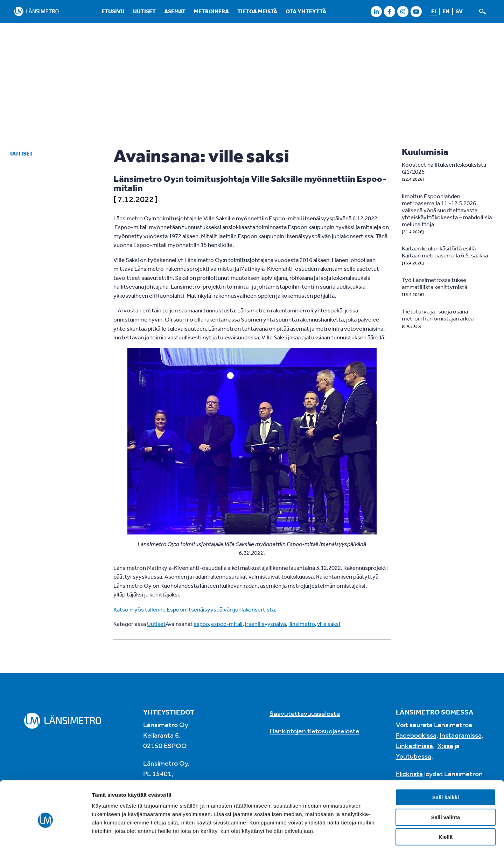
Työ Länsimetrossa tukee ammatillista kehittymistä (435, 283)
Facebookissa (416, 735)
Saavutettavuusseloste (305, 713)
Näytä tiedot (374, 835)
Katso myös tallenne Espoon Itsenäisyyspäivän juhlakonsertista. (195, 609)
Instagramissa (461, 735)
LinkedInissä (414, 746)
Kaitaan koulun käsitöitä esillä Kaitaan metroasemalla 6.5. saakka (445, 252)
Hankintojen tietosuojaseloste (314, 731)
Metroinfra (211, 11)
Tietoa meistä (257, 11)
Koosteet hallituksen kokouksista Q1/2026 (444, 168)
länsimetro (302, 624)
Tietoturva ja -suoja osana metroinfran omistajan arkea (438, 315)
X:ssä (445, 746)
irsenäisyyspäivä (265, 624)
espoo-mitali (227, 624)
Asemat (175, 11)
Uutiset (144, 11)
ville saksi (329, 624)
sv (459, 11)
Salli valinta (446, 785)
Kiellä (446, 805)
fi (434, 11)
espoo (201, 624)
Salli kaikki (446, 765)
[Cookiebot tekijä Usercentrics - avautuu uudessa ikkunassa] (45, 835)
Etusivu (113, 11)
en (446, 11)
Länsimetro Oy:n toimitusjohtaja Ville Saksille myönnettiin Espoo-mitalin (250, 183)
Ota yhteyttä (306, 11)
